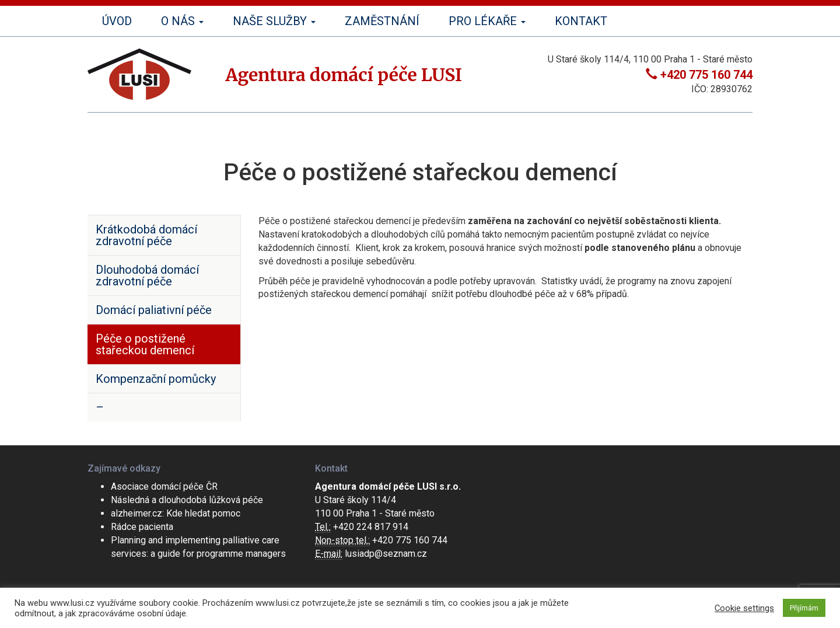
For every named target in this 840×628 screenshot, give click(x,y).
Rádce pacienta (142, 527)
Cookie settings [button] (744, 608)
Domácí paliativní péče (154, 310)
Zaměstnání (382, 21)
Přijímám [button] (804, 608)
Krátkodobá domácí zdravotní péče (146, 235)
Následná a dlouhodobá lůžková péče (187, 500)
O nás (182, 21)
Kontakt (581, 21)
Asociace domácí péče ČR (164, 486)
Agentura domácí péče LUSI (344, 75)
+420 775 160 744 (706, 75)
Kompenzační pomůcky (156, 379)
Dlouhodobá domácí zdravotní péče (147, 275)
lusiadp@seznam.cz (386, 554)
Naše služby (274, 21)
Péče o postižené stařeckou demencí (145, 344)
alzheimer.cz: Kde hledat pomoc (176, 513)
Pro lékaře (487, 21)
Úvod (117, 21)
